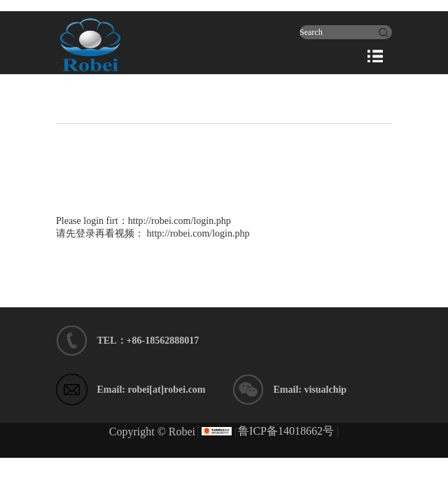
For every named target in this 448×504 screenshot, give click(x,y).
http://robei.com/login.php (180, 221)
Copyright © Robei (152, 432)
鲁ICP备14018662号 (286, 431)
